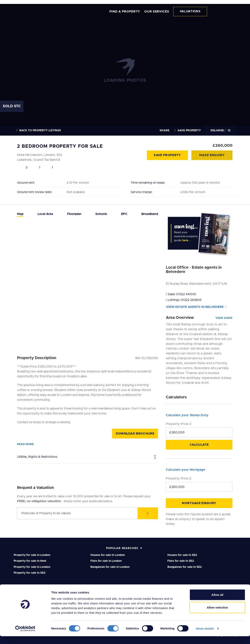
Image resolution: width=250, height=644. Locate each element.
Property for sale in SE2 (30, 573)
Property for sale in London (32, 555)
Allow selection (217, 615)
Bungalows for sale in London (110, 567)
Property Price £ (179, 424)
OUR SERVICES (157, 12)
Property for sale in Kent (30, 561)
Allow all (217, 602)
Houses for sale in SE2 (182, 555)
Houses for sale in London (108, 555)
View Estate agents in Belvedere (196, 307)
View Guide (224, 318)
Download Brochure (135, 434)
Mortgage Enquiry (199, 503)
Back (39, 131)
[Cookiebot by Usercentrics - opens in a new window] (25, 636)
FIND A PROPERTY (125, 12)
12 (221, 130)
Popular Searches (122, 548)
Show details (205, 636)
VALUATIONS (190, 11)
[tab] (20, 214)
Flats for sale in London (106, 561)
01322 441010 (186, 294)
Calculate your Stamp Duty (187, 415)
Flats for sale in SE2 (181, 561)
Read (25, 444)
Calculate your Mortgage (186, 470)
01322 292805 (191, 300)
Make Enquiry (212, 155)
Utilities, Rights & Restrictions (87, 456)
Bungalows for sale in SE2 (185, 567)
